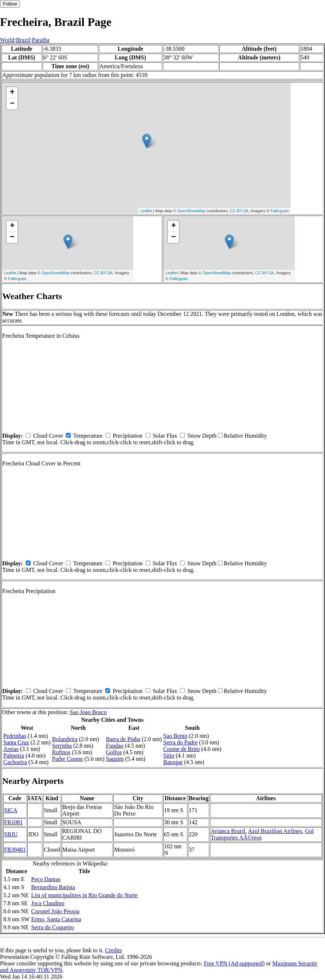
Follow (10, 4)
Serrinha (62, 746)
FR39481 (15, 850)
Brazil (23, 40)
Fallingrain (280, 211)
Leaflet (146, 211)
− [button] (12, 104)
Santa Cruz (16, 742)
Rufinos (61, 752)
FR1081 (13, 822)
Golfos (114, 752)
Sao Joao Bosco (88, 712)
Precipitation (128, 436)
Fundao (115, 746)
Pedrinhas (15, 736)
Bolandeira (65, 739)
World (7, 40)
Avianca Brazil (228, 831)
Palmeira (14, 756)
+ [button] (12, 93)
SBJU (11, 834)
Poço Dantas (46, 879)
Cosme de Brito (181, 749)
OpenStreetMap (191, 211)
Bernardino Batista (53, 887)
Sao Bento (175, 736)
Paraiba (41, 40)
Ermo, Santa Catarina (56, 919)
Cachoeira (15, 762)
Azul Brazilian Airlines (275, 831)
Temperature (88, 436)
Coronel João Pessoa (55, 911)
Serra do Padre (180, 742)
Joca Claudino (48, 903)
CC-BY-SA (239, 211)
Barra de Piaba (123, 739)
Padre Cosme (68, 759)
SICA (11, 810)
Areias (11, 749)
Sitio (169, 756)
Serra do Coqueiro (52, 927)
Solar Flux (165, 436)
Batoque (173, 762)
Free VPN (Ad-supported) (234, 963)
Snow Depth (202, 436)
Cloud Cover (48, 436)
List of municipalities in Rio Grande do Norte (84, 895)
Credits (113, 950)
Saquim (115, 759)
